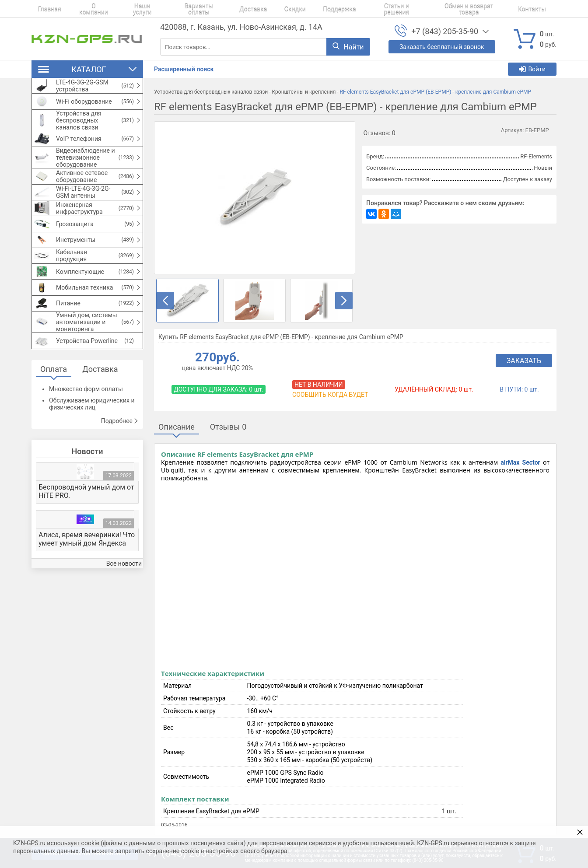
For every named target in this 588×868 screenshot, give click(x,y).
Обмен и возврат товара (434, 9)
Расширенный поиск (184, 69)
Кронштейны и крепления (304, 92)
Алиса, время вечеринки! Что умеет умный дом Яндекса (87, 593)
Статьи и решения (362, 9)
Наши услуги (129, 9)
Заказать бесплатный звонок (442, 47)
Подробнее (120, 475)
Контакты (494, 9)
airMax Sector (520, 462)
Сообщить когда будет (330, 395)
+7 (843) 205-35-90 (445, 31)
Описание (177, 427)
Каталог (87, 69)
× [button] (580, 832)
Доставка (235, 9)
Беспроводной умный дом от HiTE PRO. (86, 545)
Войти (532, 69)
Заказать (524, 361)
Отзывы (228, 427)
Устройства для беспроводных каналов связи (211, 92)
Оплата (54, 423)
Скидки (271, 9)
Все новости (124, 618)
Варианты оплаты (184, 9)
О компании (83, 9)
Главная (43, 9)
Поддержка (309, 9)
